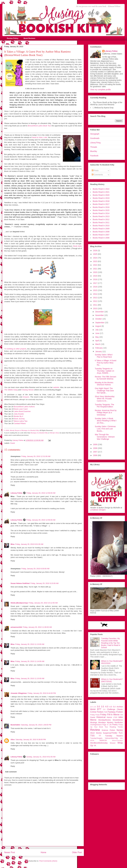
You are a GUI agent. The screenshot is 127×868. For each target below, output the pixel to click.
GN (122, 715)
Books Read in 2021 (101, 192)
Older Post (77, 852)
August (98, 326)
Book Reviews (29, 38)
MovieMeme (118, 720)
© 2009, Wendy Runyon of (13, 430)
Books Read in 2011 (101, 223)
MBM (121, 717)
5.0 (114, 707)
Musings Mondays (98, 722)
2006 (95, 455)
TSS (92, 736)
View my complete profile (100, 90)
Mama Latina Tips (21, 421)
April (97, 341)
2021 (95, 269)
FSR (106, 712)
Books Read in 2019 (101, 198)
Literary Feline (16, 493)
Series (120, 730)
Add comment (11, 772)
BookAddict (15, 725)
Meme (93, 720)
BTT (99, 709)
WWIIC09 (103, 740)
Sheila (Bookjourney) (19, 603)
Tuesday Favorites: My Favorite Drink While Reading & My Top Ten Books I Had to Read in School (111, 643)
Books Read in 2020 (101, 195)
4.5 (111, 707)
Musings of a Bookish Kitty (30, 430)
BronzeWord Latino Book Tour (39, 126)
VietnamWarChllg (111, 738)
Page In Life (107, 725)
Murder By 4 (18, 416)
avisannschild (16, 627)
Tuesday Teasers (114, 736)
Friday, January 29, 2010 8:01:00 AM (29, 544)
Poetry (115, 725)
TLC (121, 733)
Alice (13, 739)
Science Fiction (108, 730)
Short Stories (96, 733)
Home (44, 852)
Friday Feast (95, 715)
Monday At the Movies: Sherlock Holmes (104, 384)
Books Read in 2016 (101, 207)
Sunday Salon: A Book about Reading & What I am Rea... (106, 421)
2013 (95, 298)
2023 (95, 261)
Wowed (113, 743)
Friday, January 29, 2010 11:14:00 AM (30, 661)
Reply (13, 485)
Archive (120, 707)
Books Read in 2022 (101, 189)
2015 (95, 290)
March (98, 344)
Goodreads (95, 138)
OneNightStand (96, 725)
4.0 (107, 707)
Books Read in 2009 (101, 229)
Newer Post (10, 852)
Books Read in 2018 (101, 201)
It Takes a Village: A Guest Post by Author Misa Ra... (106, 363)
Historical (101, 717)
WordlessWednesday (99, 743)
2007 (95, 452)
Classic (120, 709)
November (100, 315)
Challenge (111, 709)
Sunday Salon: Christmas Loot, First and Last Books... (105, 429)
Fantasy (112, 712)
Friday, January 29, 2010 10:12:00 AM (43, 603)
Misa (13, 544)
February (99, 348)
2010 (95, 308)
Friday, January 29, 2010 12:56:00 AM (41, 493)
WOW (92, 740)
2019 (95, 276)
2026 (95, 251)
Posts (95, 170)
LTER (115, 717)
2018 (95, 279)
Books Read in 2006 (101, 238)
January (99, 351)
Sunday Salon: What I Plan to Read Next (104, 356)
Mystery (110, 722)
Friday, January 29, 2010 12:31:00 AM (36, 456)
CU (104, 709)
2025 (95, 254)
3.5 (102, 707)
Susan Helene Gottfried (20, 583)
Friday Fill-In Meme (110, 715)
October (99, 319)
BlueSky (94, 151)
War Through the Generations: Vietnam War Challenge (105, 437)
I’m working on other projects (15, 349)
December (100, 312)
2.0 (91, 707)
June (97, 333)
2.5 (95, 707)
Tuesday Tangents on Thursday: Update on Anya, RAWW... (105, 371)
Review (95, 730)
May (97, 337)
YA (95, 746)
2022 (95, 265)
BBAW (93, 709)
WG (122, 738)
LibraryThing (95, 143)
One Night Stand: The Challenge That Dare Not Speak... (104, 391)
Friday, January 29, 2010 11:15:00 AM (30, 678)
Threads (94, 147)
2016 (95, 287)
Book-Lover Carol (21, 409)
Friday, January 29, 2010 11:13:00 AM (30, 644)
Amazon (26, 397)
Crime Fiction (97, 712)
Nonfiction (119, 722)
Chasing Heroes (28, 390)
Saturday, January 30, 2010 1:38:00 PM (36, 725)
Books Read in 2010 (101, 226)
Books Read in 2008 (101, 232)
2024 (95, 258)
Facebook (94, 156)
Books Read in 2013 (101, 216)
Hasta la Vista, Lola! (40, 137)
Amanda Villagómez (19, 693)
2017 (95, 283)
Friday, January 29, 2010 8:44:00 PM (42, 693)
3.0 (98, 707)
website (56, 387)
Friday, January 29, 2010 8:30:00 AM (35, 569)
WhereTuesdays (117, 740)
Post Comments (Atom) (48, 861)
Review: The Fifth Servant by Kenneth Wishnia (106, 378)
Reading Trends (116, 727)
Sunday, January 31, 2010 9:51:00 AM (41, 757)
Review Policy (13, 38)
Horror (109, 717)
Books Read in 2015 (101, 210)
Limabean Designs (98, 510)
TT (100, 736)
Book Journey (19, 419)
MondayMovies (105, 720)
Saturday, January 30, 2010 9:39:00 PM (31, 739)
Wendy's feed (54, 433)
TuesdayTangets (96, 738)
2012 (95, 301)
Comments (97, 175)
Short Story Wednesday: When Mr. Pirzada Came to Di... (105, 399)
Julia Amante (19, 414)
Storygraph (95, 134)
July (97, 330)
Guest (13, 443)
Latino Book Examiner (22, 411)
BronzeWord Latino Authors (24, 407)
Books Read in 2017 (101, 204)
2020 (95, 272)
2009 (95, 444)
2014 (95, 294)
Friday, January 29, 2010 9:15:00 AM (44, 583)
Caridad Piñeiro (20, 423)
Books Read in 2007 (101, 235)
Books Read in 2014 (101, 213)
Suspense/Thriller (110, 733)
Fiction (120, 712)
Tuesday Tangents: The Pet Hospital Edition (104, 406)
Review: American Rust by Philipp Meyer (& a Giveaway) (106, 413)
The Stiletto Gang (11, 390)
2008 (95, 448)
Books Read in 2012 (101, 219)
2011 (95, 305)
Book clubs (78, 246)
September (100, 323)
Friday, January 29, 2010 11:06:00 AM (37, 627)
